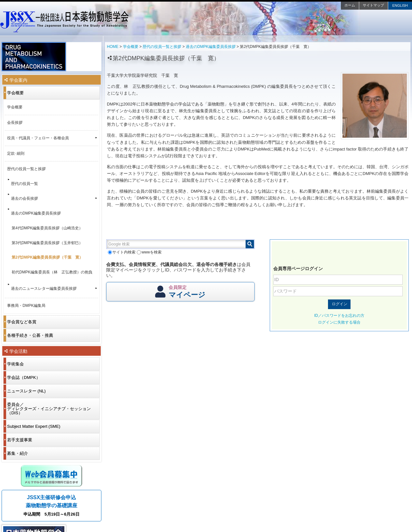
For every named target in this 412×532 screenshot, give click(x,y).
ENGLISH (400, 5)
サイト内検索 (122, 252)
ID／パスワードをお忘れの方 (339, 316)
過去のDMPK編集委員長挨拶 (211, 47)
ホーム (350, 5)
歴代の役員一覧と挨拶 (162, 47)
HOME (113, 47)
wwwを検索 (149, 252)
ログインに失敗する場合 (339, 322)
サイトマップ (373, 5)
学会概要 (131, 47)
